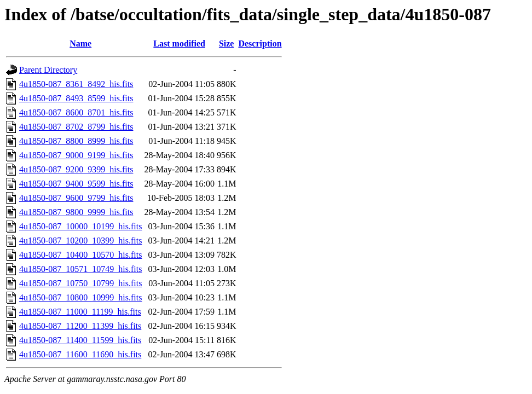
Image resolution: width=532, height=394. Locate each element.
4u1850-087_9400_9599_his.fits (76, 184)
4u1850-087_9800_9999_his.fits (76, 212)
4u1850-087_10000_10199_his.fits (80, 226)
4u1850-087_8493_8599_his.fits (76, 98)
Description (260, 44)
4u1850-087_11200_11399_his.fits (80, 326)
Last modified (179, 44)
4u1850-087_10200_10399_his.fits (80, 241)
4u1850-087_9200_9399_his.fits (76, 169)
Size (227, 44)
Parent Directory (48, 70)
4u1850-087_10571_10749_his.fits (80, 269)
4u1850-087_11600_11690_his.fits (80, 354)
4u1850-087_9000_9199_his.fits (76, 155)
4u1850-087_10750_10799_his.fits (80, 283)
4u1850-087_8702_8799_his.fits (76, 127)
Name (80, 44)
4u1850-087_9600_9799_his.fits (76, 198)
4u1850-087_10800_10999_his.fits (80, 297)
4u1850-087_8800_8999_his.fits (76, 141)
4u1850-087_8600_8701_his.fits (76, 112)
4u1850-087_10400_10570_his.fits (80, 255)
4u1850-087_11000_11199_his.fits (80, 312)
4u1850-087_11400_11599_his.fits (80, 340)
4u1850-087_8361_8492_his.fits (76, 84)
